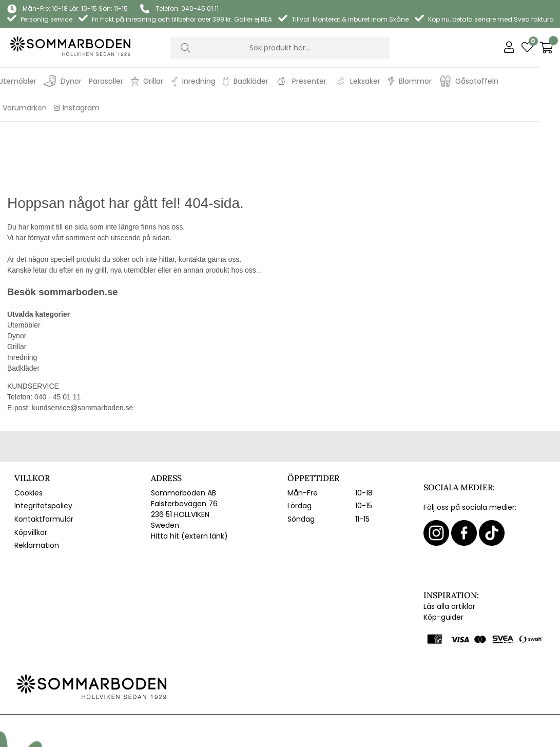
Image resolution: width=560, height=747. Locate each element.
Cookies (28, 431)
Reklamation (37, 483)
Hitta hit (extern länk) (189, 474)
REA (10, 108)
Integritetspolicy (43, 444)
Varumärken (45, 108)
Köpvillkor (31, 470)
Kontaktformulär (44, 457)
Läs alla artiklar (449, 544)
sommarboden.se (78, 230)
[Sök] (280, 48)
